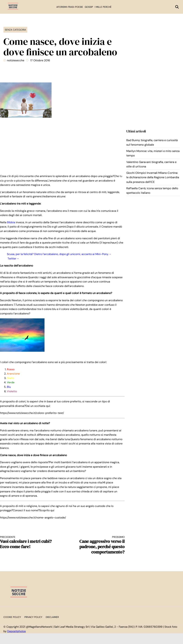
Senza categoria (15, 30)
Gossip (89, 7)
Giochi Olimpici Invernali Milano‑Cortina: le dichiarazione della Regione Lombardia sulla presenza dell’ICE (153, 177)
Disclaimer (52, 617)
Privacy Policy (33, 617)
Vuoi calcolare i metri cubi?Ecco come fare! (28, 542)
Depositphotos (16, 631)
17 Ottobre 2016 (40, 60)
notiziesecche (16, 60)
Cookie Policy (12, 617)
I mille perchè (103, 7)
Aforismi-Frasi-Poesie (70, 7)
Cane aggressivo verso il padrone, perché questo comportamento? (96, 545)
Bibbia (11, 222)
